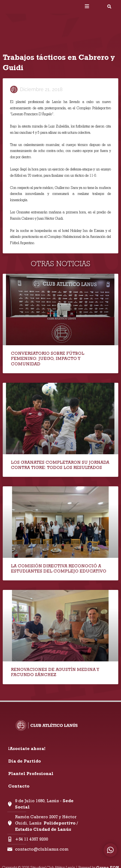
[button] (109, 7)
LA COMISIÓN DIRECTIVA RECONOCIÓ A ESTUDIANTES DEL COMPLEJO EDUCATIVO (59, 568)
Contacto (19, 786)
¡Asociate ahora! (27, 749)
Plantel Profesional (31, 774)
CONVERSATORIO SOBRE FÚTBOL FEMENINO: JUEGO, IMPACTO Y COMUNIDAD (48, 358)
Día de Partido (25, 761)
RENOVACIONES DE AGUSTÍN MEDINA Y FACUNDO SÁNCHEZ (55, 672)
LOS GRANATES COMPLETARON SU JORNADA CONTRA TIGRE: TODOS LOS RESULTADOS (60, 465)
